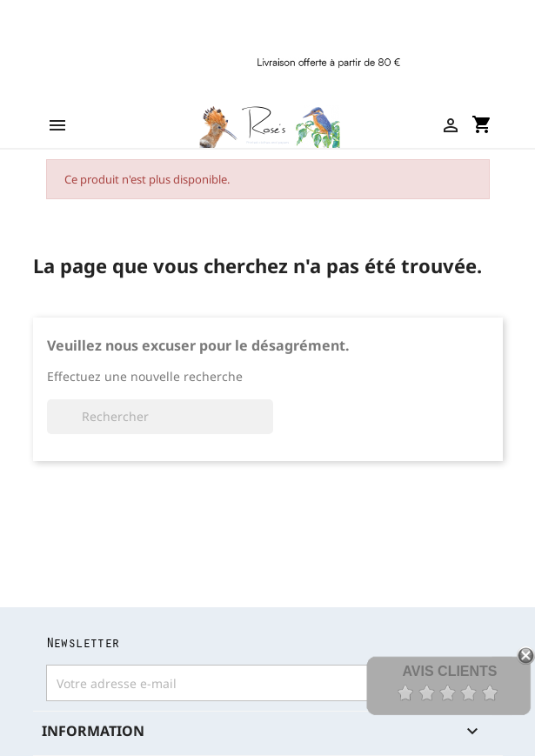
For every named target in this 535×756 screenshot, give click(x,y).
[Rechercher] (160, 417)
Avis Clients (449, 671)
